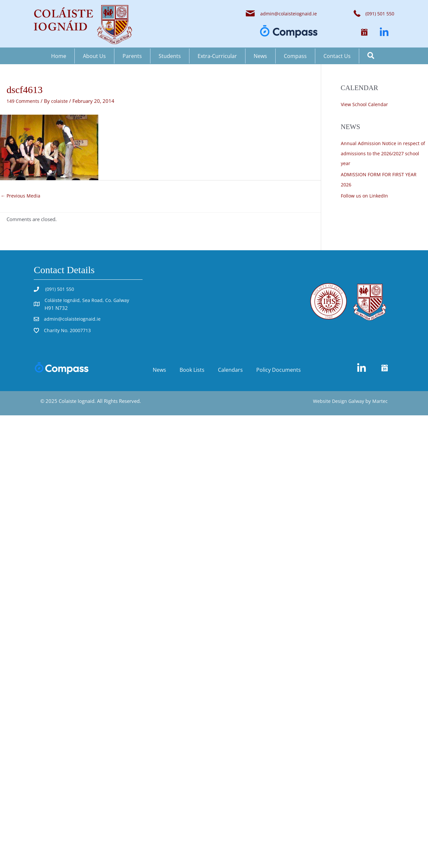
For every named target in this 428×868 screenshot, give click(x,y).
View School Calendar (365, 104)
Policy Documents (279, 370)
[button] (364, 32)
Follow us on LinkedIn (366, 195)
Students (170, 56)
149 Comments (24, 101)
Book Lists (192, 370)
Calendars (230, 370)
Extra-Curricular (217, 56)
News (260, 56)
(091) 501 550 (60, 290)
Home (59, 56)
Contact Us (337, 56)
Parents (132, 56)
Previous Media (21, 196)
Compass (295, 56)
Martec (380, 402)
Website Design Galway (338, 402)
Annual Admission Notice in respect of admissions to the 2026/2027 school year (384, 153)
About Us (94, 56)
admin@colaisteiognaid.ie (288, 13)
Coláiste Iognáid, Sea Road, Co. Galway (88, 300)
